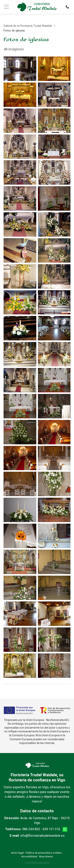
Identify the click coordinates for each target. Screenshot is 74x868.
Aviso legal (17, 853)
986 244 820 (31, 829)
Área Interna (46, 856)
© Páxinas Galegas (37, 863)
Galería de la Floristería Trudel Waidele (28, 26)
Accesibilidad (29, 856)
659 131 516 (51, 829)
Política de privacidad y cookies (44, 853)
